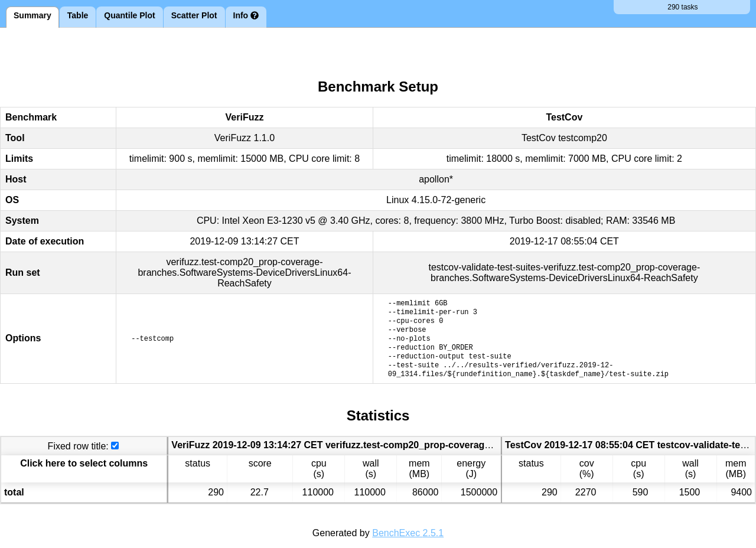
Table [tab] (78, 15)
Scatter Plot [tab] (194, 15)
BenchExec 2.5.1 (408, 533)
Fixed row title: (78, 446)
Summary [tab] (32, 15)
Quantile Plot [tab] (129, 15)
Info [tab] (246, 15)
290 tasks (682, 7)
